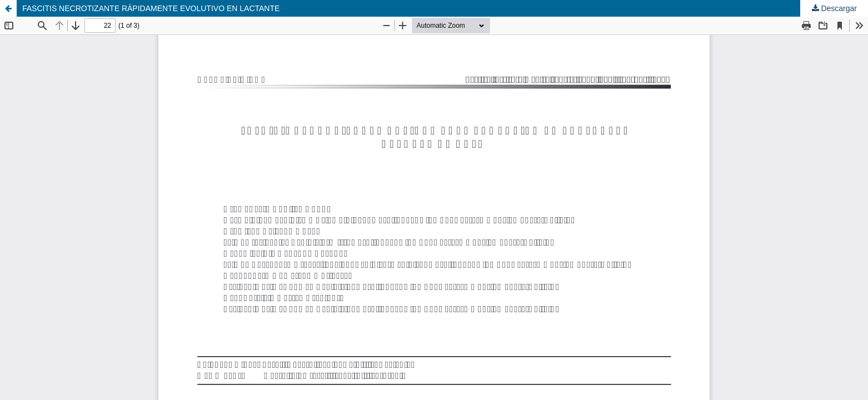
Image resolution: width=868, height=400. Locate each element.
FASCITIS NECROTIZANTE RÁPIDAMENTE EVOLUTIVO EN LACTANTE (151, 8)
